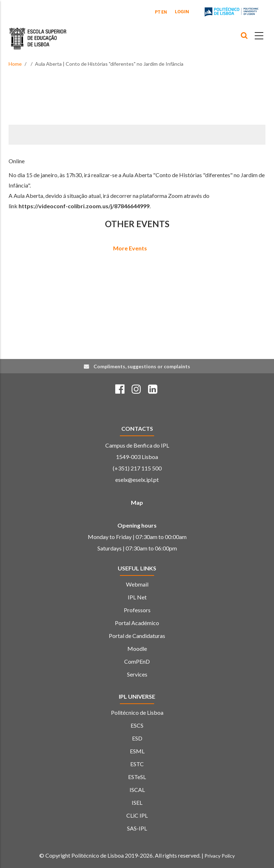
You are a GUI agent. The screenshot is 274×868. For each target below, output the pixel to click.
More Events (130, 248)
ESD (137, 738)
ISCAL (137, 790)
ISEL (137, 802)
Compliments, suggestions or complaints (142, 366)
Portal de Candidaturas (137, 636)
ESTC (137, 764)
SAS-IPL (137, 828)
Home (15, 64)
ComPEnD (137, 661)
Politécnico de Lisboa (137, 712)
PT (158, 12)
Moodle (137, 648)
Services (137, 674)
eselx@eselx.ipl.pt (137, 480)
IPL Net (137, 597)
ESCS (137, 725)
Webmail (137, 584)
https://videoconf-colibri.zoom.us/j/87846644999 (84, 206)
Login (182, 12)
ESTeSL (137, 777)
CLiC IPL (137, 815)
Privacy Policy (220, 856)
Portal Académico (137, 623)
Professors (137, 610)
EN (164, 12)
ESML (137, 751)
